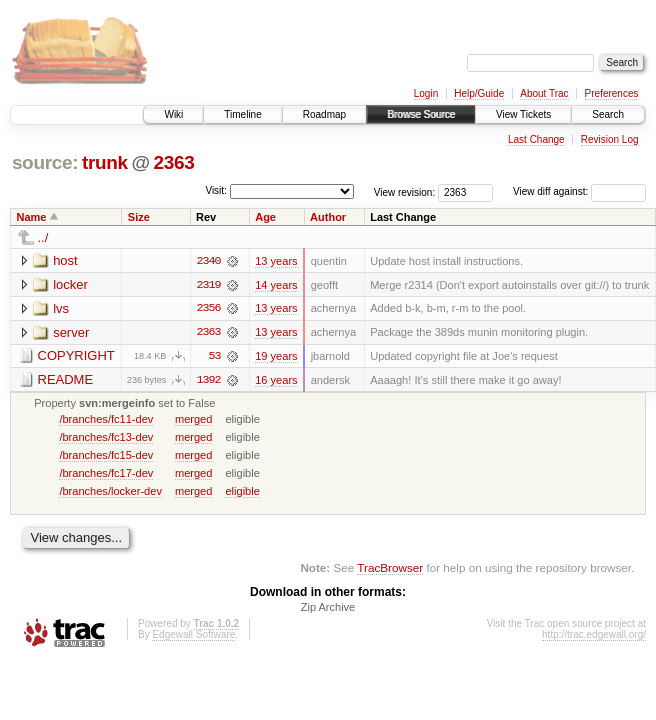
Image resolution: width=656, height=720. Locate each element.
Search (608, 114)
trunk (105, 162)
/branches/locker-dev (110, 492)
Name (32, 217)
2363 (173, 162)
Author (328, 217)
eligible (242, 492)
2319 (208, 285)
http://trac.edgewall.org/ (594, 636)
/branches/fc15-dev (106, 456)
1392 (208, 381)
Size (139, 217)
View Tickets (523, 114)
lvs (61, 308)
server (71, 332)
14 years (276, 285)
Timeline (242, 114)
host (65, 260)
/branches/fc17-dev (106, 474)
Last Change (536, 139)
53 (215, 357)
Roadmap (324, 114)
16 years (276, 381)
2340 (208, 261)
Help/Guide (479, 93)
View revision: (405, 191)
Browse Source (421, 114)
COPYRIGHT (76, 356)
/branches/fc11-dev (106, 420)
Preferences (612, 93)
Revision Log (610, 139)
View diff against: (579, 191)
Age (265, 217)
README (66, 380)
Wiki (173, 114)
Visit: (216, 190)
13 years (276, 261)
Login (426, 93)
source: (45, 162)
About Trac (544, 93)
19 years (276, 357)
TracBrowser (390, 568)
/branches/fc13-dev (106, 438)
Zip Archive (328, 609)
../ (43, 237)
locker (70, 284)
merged (193, 420)
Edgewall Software (193, 636)
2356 (208, 309)
